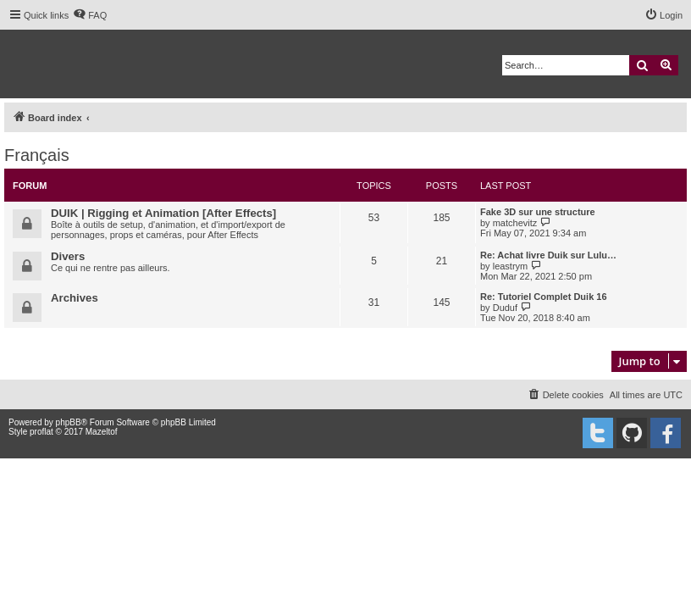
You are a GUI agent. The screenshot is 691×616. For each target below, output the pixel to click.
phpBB (69, 422)
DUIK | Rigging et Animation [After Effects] (163, 213)
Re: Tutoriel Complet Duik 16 (544, 297)
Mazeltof (102, 432)
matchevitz (515, 223)
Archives (75, 298)
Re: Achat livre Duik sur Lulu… (548, 255)
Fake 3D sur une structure (538, 212)
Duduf (505, 308)
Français (37, 155)
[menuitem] (90, 15)
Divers (68, 256)
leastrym (511, 266)
